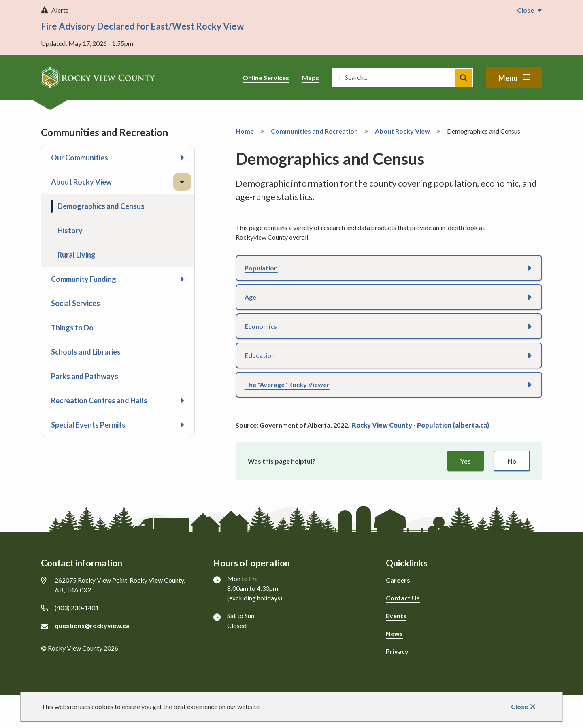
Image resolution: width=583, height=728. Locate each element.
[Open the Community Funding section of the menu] (182, 279)
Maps (311, 78)
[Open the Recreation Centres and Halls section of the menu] (182, 400)
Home (245, 131)
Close (519, 706)
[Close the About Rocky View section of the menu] (182, 182)
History (70, 230)
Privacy (397, 651)
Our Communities (80, 158)
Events (396, 616)
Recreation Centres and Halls (99, 400)
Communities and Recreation (314, 131)
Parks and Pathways (85, 376)
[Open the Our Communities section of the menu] (182, 158)
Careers (398, 580)
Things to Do (72, 328)
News (394, 633)
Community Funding (84, 279)
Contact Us (403, 598)
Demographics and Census (101, 206)
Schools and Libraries (86, 352)
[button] (389, 268)
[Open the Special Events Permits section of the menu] (182, 425)
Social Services (76, 303)
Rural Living (77, 255)
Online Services (266, 78)
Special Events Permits (88, 425)
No (512, 461)
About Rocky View (81, 182)
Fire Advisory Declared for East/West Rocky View (142, 26)
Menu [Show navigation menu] (508, 78)
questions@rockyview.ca (92, 625)
